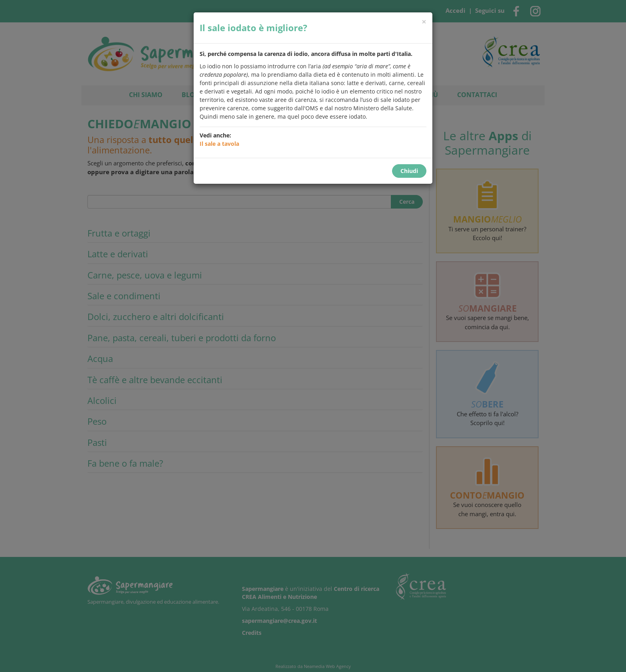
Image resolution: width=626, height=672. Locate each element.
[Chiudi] (424, 22)
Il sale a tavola (219, 144)
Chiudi (409, 171)
